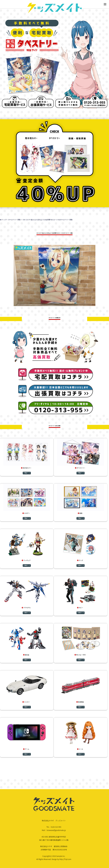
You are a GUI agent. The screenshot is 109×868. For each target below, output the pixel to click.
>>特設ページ (27, 473)
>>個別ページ (27, 565)
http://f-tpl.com (65, 859)
